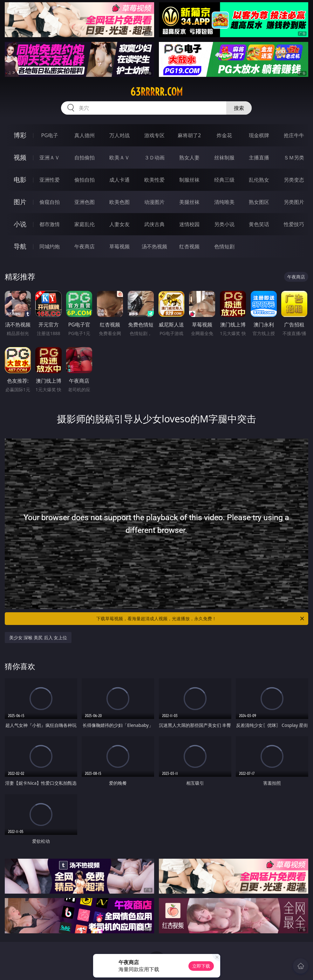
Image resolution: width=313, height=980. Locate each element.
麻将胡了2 (189, 135)
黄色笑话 (259, 224)
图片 (20, 202)
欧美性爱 (154, 180)
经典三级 (224, 180)
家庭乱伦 (85, 224)
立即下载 (201, 966)
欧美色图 (119, 202)
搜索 (239, 108)
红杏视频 (189, 246)
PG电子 (49, 135)
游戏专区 (154, 135)
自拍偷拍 (85, 158)
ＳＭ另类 (294, 158)
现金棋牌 (259, 135)
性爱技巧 (294, 224)
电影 (20, 180)
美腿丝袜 (189, 202)
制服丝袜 (189, 180)
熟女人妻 (189, 158)
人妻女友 (119, 224)
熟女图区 (259, 202)
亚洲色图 (85, 202)
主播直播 (259, 158)
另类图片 (294, 202)
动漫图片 (154, 202)
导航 (20, 246)
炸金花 (224, 135)
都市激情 (50, 224)
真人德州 (85, 135)
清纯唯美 (224, 202)
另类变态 (294, 180)
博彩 (20, 135)
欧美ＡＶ (119, 158)
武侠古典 (154, 224)
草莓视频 (119, 246)
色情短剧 (224, 246)
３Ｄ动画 (154, 158)
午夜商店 (85, 246)
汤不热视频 (154, 246)
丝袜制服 (224, 158)
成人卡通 (119, 180)
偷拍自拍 (85, 180)
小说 (20, 224)
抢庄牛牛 (294, 135)
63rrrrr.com (156, 92)
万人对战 (119, 135)
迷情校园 (189, 224)
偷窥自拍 (50, 202)
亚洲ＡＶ (50, 158)
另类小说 (224, 224)
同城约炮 (50, 246)
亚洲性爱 (50, 180)
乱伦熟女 (259, 180)
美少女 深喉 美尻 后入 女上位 (38, 638)
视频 (20, 157)
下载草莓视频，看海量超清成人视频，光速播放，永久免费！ (201, 619)
